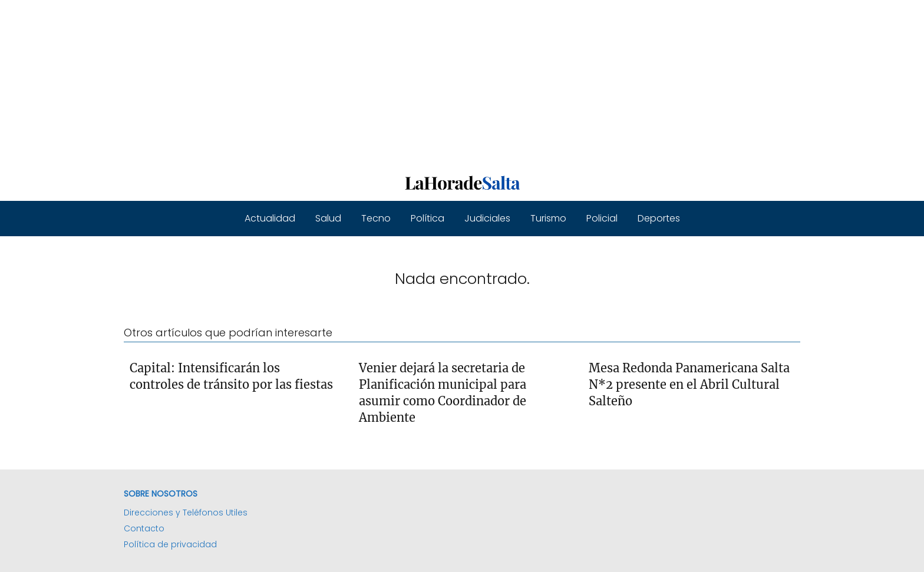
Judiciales (487, 218)
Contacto (144, 528)
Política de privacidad (170, 544)
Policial (602, 218)
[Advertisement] (354, 82)
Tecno (376, 218)
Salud (328, 218)
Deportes (659, 218)
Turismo (548, 218)
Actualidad (270, 218)
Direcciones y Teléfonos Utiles (186, 513)
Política (428, 218)
